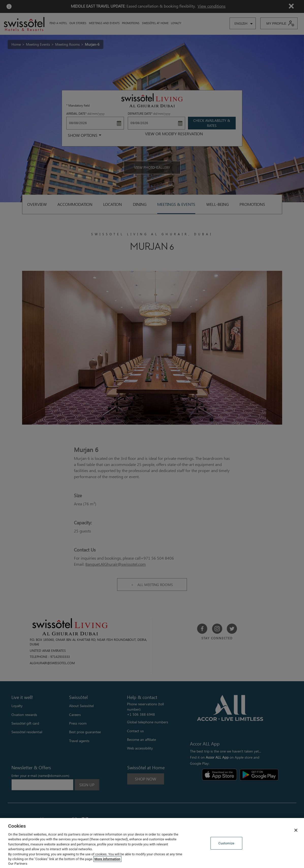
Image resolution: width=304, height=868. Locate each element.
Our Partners (18, 864)
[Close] (296, 830)
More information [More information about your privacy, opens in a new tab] (107, 859)
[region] (152, 843)
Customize (226, 843)
